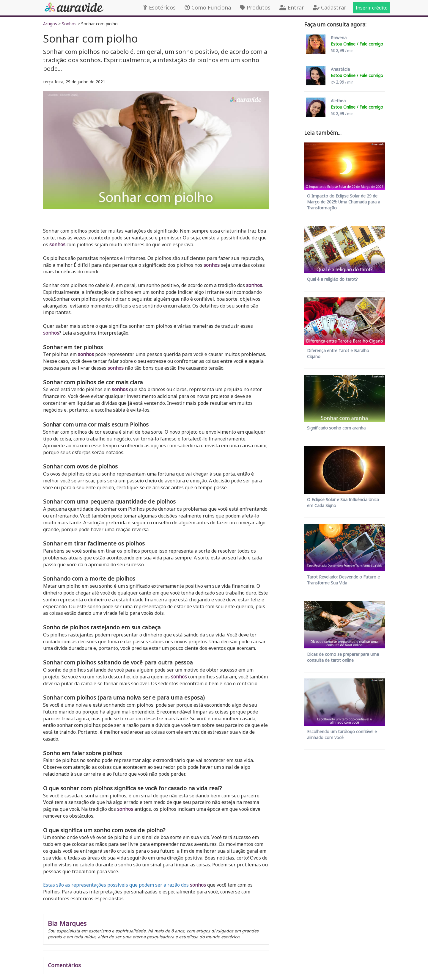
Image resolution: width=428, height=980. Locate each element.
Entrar (292, 7)
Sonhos (69, 24)
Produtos (255, 7)
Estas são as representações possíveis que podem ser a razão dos (116, 885)
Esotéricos (159, 7)
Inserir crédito (372, 8)
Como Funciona (208, 7)
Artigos (50, 24)
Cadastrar (330, 7)
